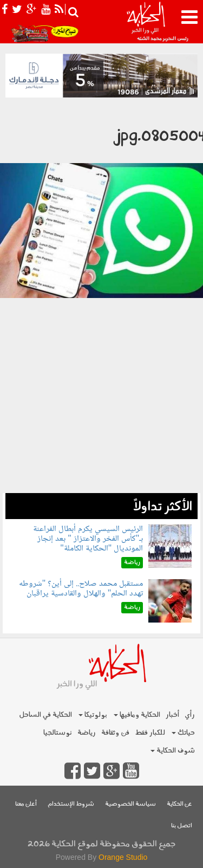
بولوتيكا (93, 715)
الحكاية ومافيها (137, 715)
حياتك (183, 733)
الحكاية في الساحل (45, 715)
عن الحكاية (179, 804)
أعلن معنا (26, 804)
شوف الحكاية (173, 751)
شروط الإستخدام (71, 804)
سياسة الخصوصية (130, 804)
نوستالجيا (58, 733)
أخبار (172, 715)
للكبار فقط (150, 733)
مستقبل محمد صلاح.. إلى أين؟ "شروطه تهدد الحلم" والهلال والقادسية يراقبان (81, 589)
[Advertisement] (101, 423)
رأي (190, 715)
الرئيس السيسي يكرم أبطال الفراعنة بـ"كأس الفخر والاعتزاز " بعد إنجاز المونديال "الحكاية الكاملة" (88, 539)
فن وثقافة (115, 733)
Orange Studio (123, 857)
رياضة (87, 733)
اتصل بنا (182, 826)
